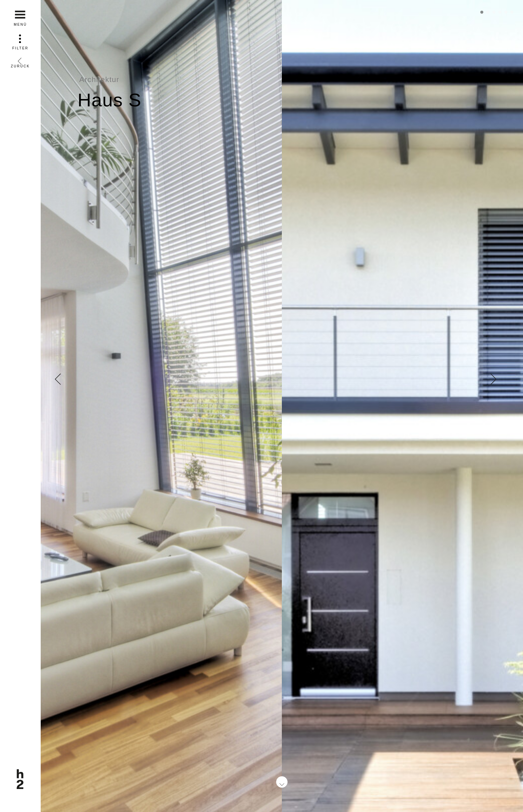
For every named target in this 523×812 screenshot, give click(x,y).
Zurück (21, 61)
